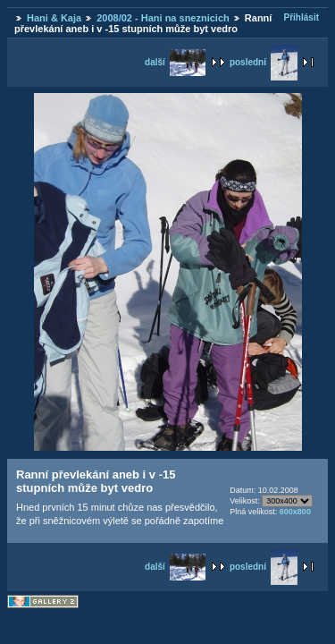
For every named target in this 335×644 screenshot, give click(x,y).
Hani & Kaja (54, 18)
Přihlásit (301, 17)
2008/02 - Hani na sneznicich (163, 18)
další (175, 62)
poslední (264, 62)
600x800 (295, 512)
